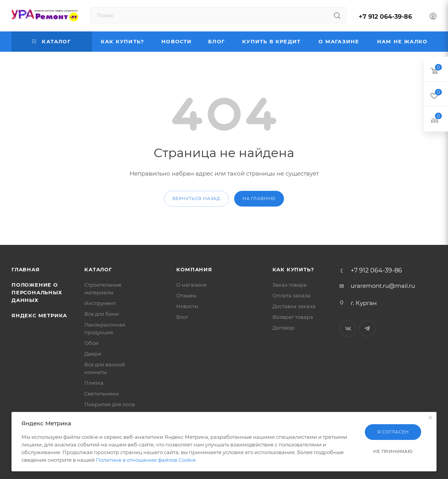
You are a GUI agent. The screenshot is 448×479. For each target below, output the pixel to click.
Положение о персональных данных (37, 292)
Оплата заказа (291, 295)
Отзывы (186, 295)
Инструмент (100, 303)
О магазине (191, 285)
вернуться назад (196, 198)
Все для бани (102, 314)
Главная (26, 269)
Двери (93, 354)
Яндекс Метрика (39, 315)
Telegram (367, 329)
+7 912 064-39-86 (385, 17)
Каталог (98, 269)
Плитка (94, 383)
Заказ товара (290, 285)
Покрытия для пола (110, 404)
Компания (194, 269)
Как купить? (293, 269)
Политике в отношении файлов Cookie (146, 460)
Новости (187, 306)
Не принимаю (393, 451)
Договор (283, 328)
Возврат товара (293, 317)
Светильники (102, 394)
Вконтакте (348, 329)
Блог (182, 317)
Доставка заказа (294, 306)
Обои (91, 343)
